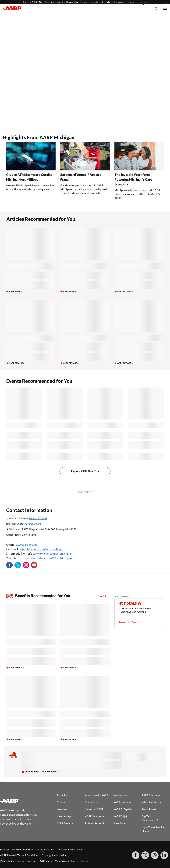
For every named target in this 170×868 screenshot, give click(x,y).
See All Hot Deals (128, 622)
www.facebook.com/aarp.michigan (41, 549)
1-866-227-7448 (38, 518)
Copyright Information (54, 855)
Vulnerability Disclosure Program (18, 861)
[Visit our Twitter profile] (18, 565)
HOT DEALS (128, 603)
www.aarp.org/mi (27, 545)
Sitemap (4, 849)
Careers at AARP (94, 809)
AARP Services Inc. (95, 816)
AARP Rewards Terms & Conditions (19, 855)
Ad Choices (46, 861)
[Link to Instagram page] (26, 565)
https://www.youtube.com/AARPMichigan (45, 558)
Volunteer (62, 809)
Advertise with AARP (97, 795)
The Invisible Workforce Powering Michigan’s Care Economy (133, 179)
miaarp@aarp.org (32, 524)
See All (102, 596)
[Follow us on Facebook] (9, 565)
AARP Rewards (65, 823)
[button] (156, 8)
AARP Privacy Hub (23, 849)
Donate (61, 802)
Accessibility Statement (70, 849)
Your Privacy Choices (67, 861)
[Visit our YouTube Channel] (34, 565)
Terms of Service (45, 849)
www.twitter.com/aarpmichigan (53, 553)
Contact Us (91, 802)
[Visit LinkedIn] (164, 855)
